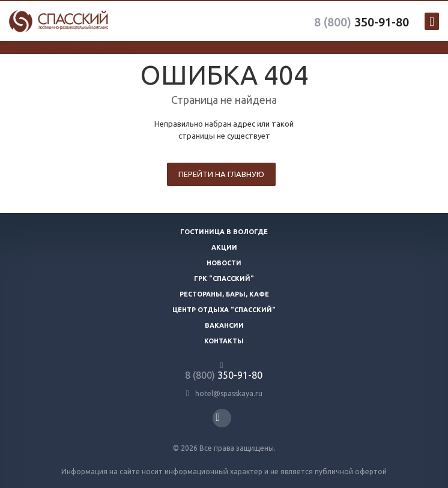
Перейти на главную (221, 174)
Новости (224, 263)
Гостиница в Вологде (224, 232)
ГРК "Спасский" (224, 279)
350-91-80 (362, 22)
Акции (224, 247)
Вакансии (224, 325)
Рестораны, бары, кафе (224, 294)
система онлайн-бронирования (75, 48)
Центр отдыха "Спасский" (224, 310)
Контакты (224, 341)
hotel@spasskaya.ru (229, 393)
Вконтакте (218, 417)
